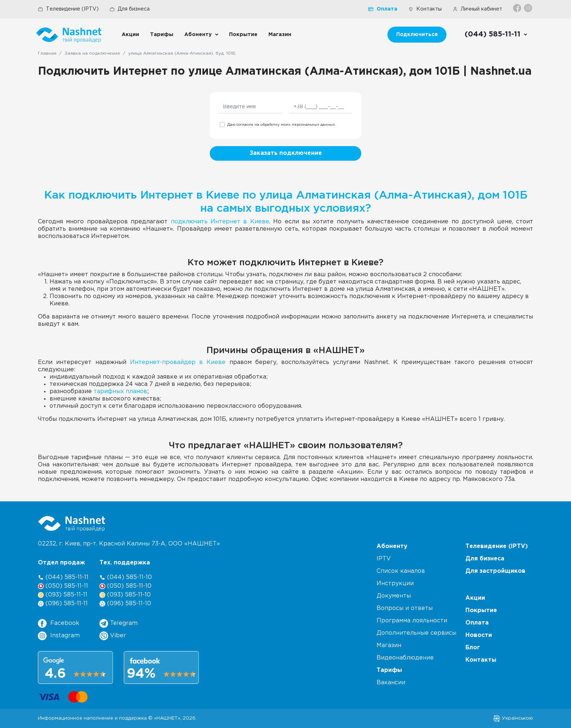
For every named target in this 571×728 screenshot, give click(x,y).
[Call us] (496, 35)
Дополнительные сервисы (416, 633)
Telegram (119, 623)
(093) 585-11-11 (63, 595)
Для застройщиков (495, 571)
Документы (394, 596)
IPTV (384, 559)
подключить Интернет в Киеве (220, 222)
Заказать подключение (286, 153)
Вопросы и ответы (405, 608)
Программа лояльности (412, 621)
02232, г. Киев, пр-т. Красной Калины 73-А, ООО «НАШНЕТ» (129, 544)
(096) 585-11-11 (63, 604)
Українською (513, 718)
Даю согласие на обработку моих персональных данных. (281, 125)
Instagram (59, 636)
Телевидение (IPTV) (68, 9)
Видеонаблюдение (405, 658)
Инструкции (395, 584)
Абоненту (198, 35)
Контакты (425, 9)
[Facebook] (518, 8)
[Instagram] (529, 8)
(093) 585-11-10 (125, 595)
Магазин (280, 35)
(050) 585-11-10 (125, 586)
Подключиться (417, 35)
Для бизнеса (130, 9)
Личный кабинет (477, 9)
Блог (473, 648)
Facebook (59, 623)
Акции (130, 35)
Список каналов (401, 571)
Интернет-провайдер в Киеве (178, 362)
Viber (113, 636)
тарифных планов (120, 392)
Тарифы (162, 35)
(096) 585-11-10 (125, 604)
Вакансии (391, 683)
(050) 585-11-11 (63, 586)
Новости (479, 635)
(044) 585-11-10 (126, 577)
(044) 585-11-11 (63, 577)
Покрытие (243, 35)
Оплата (383, 9)
